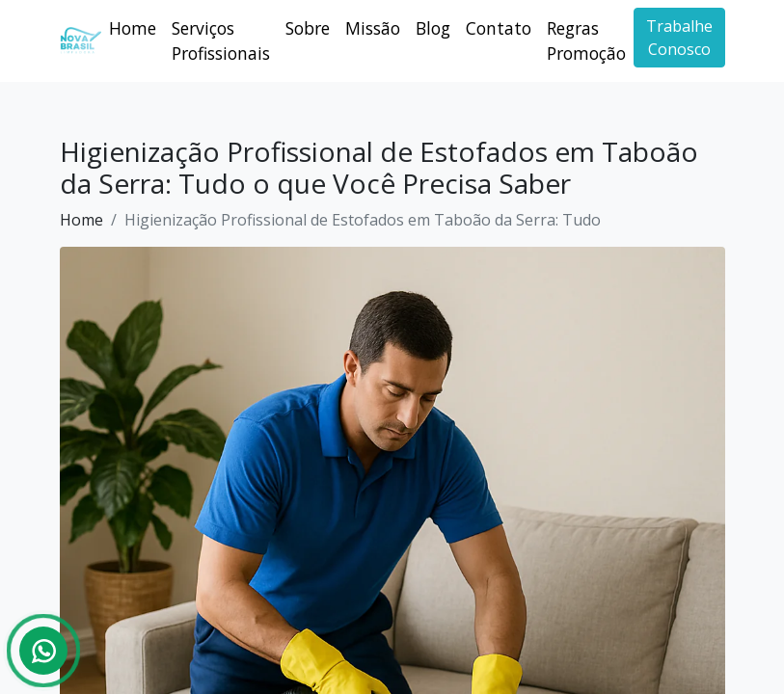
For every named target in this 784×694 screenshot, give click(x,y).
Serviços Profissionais (221, 40)
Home (133, 28)
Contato (499, 28)
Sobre (308, 28)
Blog (433, 28)
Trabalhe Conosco (679, 38)
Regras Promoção (586, 40)
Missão (373, 28)
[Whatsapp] (43, 651)
